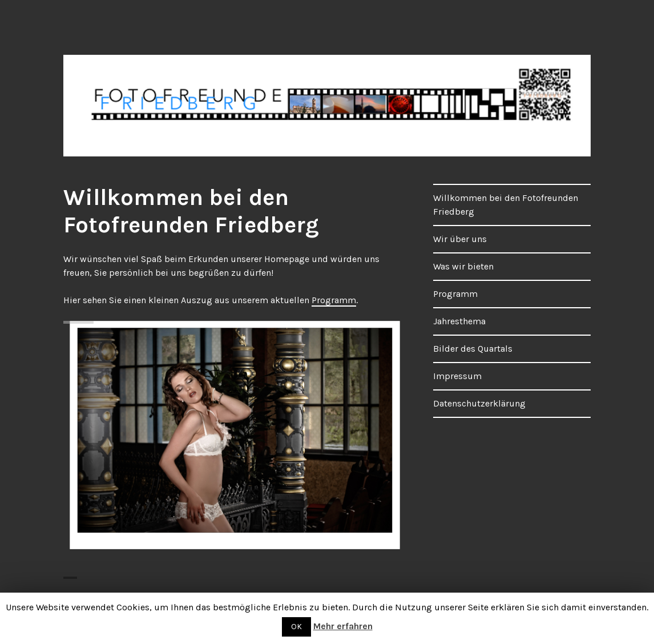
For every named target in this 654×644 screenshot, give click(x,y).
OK (296, 627)
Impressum (457, 376)
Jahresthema (459, 321)
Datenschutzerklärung (479, 403)
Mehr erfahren (343, 626)
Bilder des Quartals (473, 349)
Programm (334, 300)
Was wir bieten (463, 266)
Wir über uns (460, 239)
